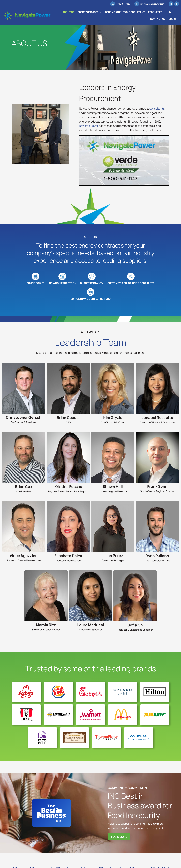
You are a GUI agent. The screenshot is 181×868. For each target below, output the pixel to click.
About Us (69, 12)
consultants (157, 109)
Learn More (119, 836)
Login (173, 16)
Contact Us (158, 19)
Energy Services (90, 12)
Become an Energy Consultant (125, 12)
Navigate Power (89, 126)
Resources (157, 12)
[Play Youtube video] (124, 160)
